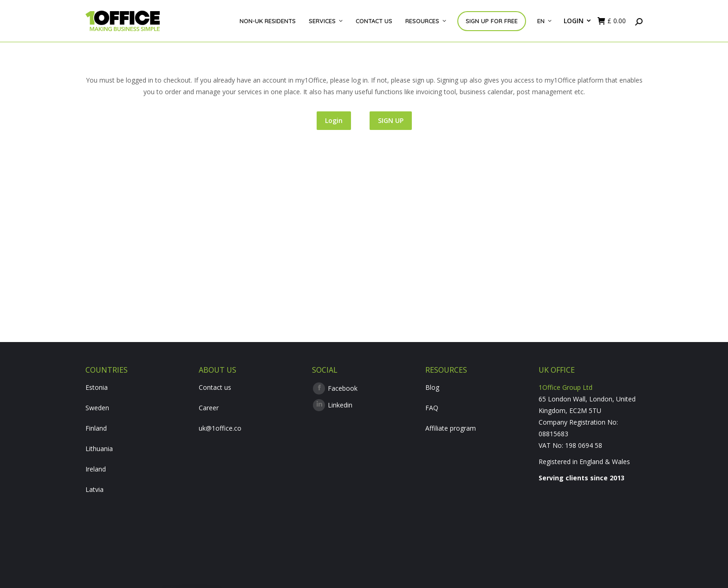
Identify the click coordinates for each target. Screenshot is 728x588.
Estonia (97, 387)
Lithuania (99, 449)
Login (334, 120)
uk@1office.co (220, 428)
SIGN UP (391, 120)
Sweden (97, 408)
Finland (96, 428)
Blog (432, 387)
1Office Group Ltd (565, 387)
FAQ (432, 408)
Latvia (94, 489)
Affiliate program (451, 428)
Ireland (96, 469)
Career (209, 408)
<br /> (591, 523)
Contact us (215, 387)
